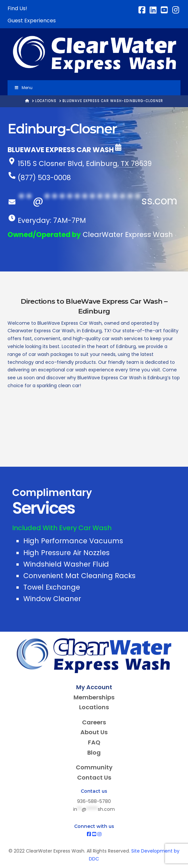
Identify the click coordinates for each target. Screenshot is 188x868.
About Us (94, 732)
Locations (94, 707)
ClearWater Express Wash (128, 235)
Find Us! (17, 8)
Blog (94, 752)
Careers (94, 722)
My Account (94, 687)
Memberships (94, 697)
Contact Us (94, 777)
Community (94, 767)
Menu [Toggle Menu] (23, 88)
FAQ (94, 742)
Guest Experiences (32, 21)
